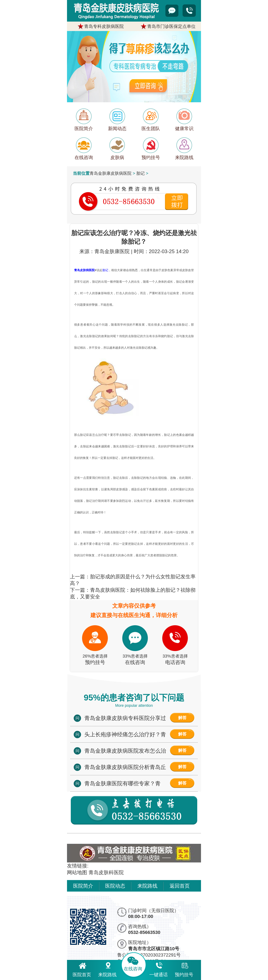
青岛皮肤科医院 (106, 872)
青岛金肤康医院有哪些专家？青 (122, 783)
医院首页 (82, 969)
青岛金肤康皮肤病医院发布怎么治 (125, 751)
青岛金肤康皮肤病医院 (111, 173)
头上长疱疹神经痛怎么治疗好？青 (125, 734)
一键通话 (158, 969)
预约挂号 (184, 969)
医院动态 (115, 886)
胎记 (140, 173)
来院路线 (147, 886)
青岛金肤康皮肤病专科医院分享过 (125, 718)
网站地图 (77, 872)
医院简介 (83, 886)
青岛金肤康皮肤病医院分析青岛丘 (125, 767)
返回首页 (180, 886)
